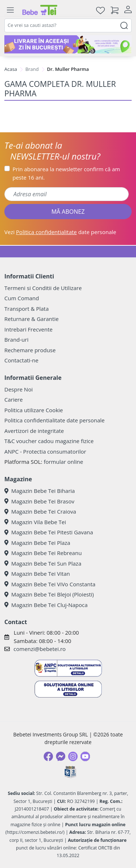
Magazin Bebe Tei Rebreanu (43, 553)
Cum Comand (22, 298)
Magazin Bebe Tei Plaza (37, 543)
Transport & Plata (26, 309)
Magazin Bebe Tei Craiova (40, 511)
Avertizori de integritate (34, 431)
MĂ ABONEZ (68, 212)
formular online (63, 462)
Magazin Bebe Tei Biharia (40, 491)
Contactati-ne (21, 360)
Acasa (11, 69)
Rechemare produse (30, 350)
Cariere (14, 399)
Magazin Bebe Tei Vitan (37, 574)
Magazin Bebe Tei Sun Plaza (43, 563)
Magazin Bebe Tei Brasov (39, 501)
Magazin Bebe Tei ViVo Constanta (50, 584)
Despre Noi (18, 389)
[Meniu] (10, 10)
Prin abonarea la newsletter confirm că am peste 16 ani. (66, 173)
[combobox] (68, 25)
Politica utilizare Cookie (34, 410)
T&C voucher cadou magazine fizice (49, 441)
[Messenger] (61, 756)
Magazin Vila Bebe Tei (35, 522)
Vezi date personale (60, 232)
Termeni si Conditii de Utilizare (43, 288)
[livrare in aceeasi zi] (68, 44)
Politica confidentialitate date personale (54, 420)
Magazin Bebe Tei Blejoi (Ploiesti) (49, 594)
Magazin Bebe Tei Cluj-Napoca (46, 605)
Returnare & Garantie (32, 319)
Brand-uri (16, 339)
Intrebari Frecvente (28, 329)
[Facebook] (48, 756)
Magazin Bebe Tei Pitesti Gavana (49, 532)
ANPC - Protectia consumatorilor (45, 451)
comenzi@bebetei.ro (40, 649)
